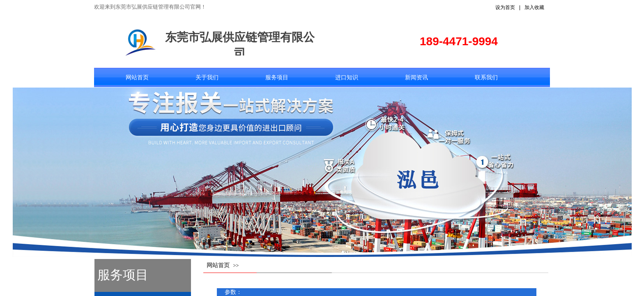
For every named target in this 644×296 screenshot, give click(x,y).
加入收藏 (534, 7)
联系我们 (486, 77)
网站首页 (137, 77)
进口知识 (347, 77)
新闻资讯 (416, 77)
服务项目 (277, 77)
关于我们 (207, 77)
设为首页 (505, 7)
